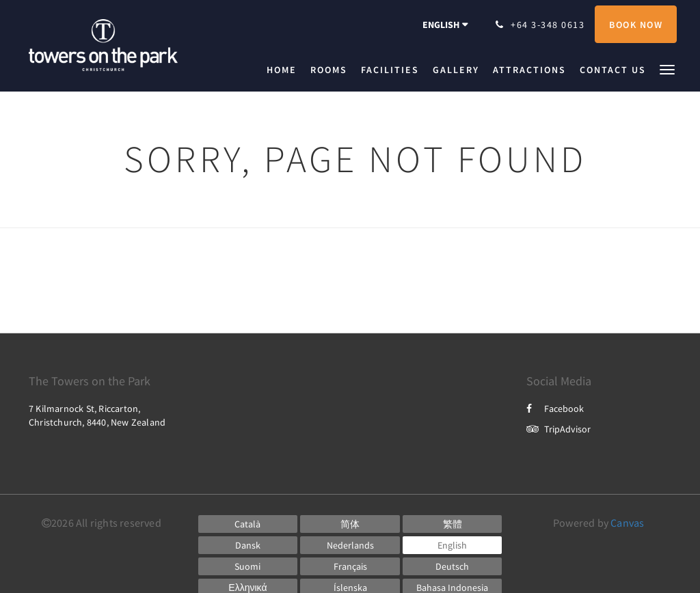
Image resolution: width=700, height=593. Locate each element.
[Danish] (248, 545)
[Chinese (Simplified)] (350, 524)
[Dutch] (350, 545)
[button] (667, 69)
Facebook (555, 409)
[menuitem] (285, 70)
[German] (453, 566)
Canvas (627, 523)
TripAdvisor (558, 429)
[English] (453, 545)
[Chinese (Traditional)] (453, 524)
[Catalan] (248, 524)
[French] (350, 566)
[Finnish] (248, 566)
